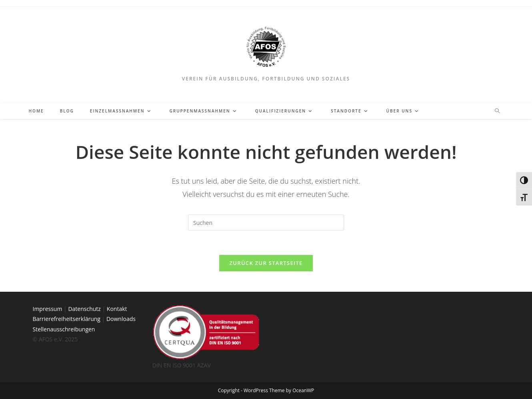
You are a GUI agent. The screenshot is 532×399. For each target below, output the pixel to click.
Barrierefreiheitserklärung (67, 319)
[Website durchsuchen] (497, 111)
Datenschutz (84, 309)
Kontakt (117, 309)
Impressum (48, 309)
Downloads (121, 319)
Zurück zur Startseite (266, 263)
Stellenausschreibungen (64, 329)
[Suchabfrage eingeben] (266, 223)
